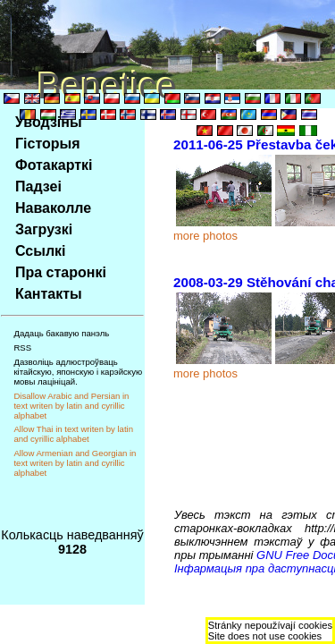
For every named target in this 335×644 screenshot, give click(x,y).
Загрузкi (44, 229)
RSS (22, 347)
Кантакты (49, 294)
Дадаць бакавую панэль (61, 333)
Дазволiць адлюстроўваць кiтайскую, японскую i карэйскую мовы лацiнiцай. (78, 372)
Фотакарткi (54, 165)
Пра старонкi (61, 272)
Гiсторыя (48, 144)
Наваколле (53, 208)
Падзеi (38, 186)
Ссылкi (41, 251)
